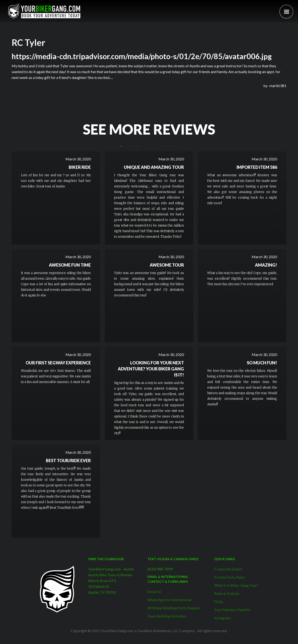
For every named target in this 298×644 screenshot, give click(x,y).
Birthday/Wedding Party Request (174, 608)
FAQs (219, 602)
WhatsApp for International (169, 600)
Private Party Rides (230, 577)
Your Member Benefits (232, 610)
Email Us (154, 591)
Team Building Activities (167, 616)
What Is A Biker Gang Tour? (236, 585)
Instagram (222, 618)
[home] (44, 11)
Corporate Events (228, 569)
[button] (286, 12)
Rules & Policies (227, 593)
